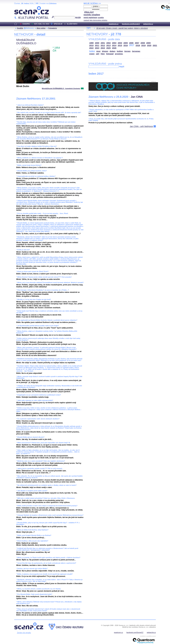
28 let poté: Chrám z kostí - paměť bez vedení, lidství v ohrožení (122, 28)
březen (105, 51)
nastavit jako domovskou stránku (95, 20)
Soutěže (20, 28)
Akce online (41, 28)
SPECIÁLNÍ (58, 24)
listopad (110, 54)
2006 (131, 43)
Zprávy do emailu (24, 633)
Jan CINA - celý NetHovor (141, 126)
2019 (144, 45)
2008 (143, 43)
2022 (91, 48)
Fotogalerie (53, 28)
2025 (109, 48)
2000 (97, 43)
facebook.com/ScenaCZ (131, 24)
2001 (103, 43)
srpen (92, 54)
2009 (148, 43)
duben (113, 51)
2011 (97, 45)
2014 (114, 45)
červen (127, 51)
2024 (103, 48)
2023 (97, 48)
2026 (114, 48)
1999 (91, 43)
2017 (132, 45)
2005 (126, 43)
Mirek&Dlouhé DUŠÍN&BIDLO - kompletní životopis (61, 88)
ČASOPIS (26, 24)
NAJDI (78, 17)
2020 (149, 45)
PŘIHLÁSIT (89, 12)
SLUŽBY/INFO (72, 24)
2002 (109, 43)
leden (92, 51)
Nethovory (30, 28)
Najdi (122, 67)
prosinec (119, 54)
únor (98, 51)
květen (120, 51)
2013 (109, 45)
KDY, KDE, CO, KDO (42, 24)
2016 (126, 45)
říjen (103, 54)
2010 (91, 45)
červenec (136, 51)
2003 (114, 43)
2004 (120, 43)
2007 (137, 43)
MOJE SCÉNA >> (92, 3)
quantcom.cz (114, 24)
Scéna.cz (19, 7)
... (82, 88)
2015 (120, 45)
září (98, 54)
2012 (103, 45)
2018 (138, 45)
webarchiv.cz (148, 24)
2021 (155, 45)
